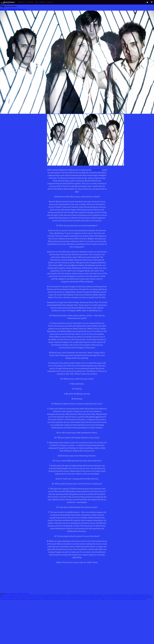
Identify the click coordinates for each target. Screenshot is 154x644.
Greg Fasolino (11, 598)
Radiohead (137, 598)
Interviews (26, 594)
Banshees (114, 595)
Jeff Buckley (31, 598)
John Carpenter (47, 598)
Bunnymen (3, 596)
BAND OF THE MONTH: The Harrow (13, 9)
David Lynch (65, 596)
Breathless (142, 595)
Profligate (131, 598)
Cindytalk (28, 596)
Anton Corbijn (73, 595)
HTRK (18, 598)
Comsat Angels (44, 596)
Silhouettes (19, 599)
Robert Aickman (145, 598)
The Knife (78, 599)
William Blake (134, 599)
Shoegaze (12, 599)
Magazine (50, 2)
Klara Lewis (73, 598)
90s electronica (19, 595)
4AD (4, 595)
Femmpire (42, 2)
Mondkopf (96, 598)
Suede (51, 599)
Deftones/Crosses (74, 596)
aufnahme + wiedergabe (104, 595)
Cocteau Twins (35, 596)
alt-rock (45, 595)
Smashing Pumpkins (34, 599)
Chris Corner (21, 596)
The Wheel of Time (93, 599)
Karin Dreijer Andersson (63, 598)
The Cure (66, 599)
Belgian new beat (130, 595)
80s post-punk (10, 595)
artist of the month (83, 595)
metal (91, 598)
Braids (137, 595)
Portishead (124, 598)
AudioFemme (93, 595)
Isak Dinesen (23, 598)
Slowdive (25, 599)
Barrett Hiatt (121, 595)
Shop (36, 2)
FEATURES (20, 594)
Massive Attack (81, 598)
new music (107, 598)
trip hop (109, 599)
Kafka (54, 598)
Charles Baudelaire (12, 596)
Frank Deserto (143, 596)
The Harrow (97, 170)
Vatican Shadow (125, 599)
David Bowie (57, 596)
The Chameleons (58, 599)
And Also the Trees (64, 595)
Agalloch (32, 595)
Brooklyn (148, 595)
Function (150, 596)
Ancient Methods (53, 595)
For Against (116, 596)
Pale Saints (118, 598)
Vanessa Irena (116, 599)
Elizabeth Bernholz (101, 596)
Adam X (27, 595)
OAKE (112, 598)
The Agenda (30, 2)
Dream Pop (92, 596)
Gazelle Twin (3, 598)
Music (102, 598)
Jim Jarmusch (39, 598)
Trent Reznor (103, 599)
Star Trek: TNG (44, 599)
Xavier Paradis (142, 599)
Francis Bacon (123, 596)
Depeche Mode (84, 596)
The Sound (85, 599)
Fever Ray (109, 596)
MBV (88, 598)
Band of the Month (11, 594)
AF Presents (21, 2)
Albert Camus (39, 595)
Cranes (51, 596)
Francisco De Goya (133, 596)
